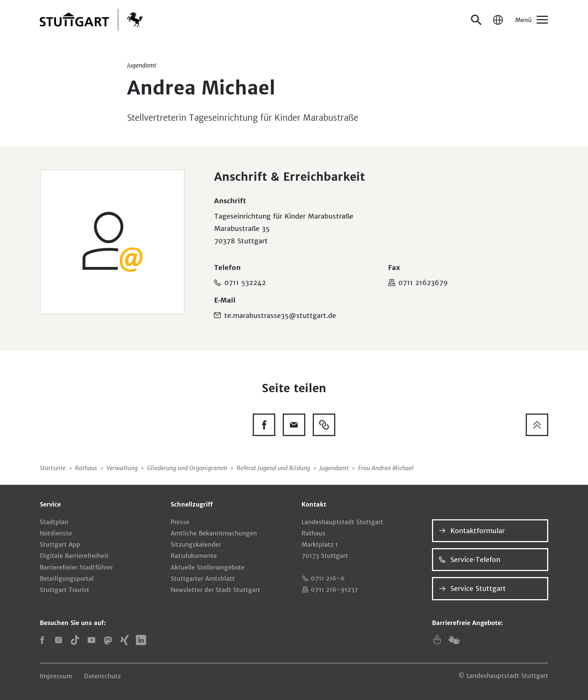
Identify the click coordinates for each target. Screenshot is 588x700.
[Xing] (124, 640)
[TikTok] (75, 640)
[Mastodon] (108, 640)
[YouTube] (91, 640)
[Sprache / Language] (498, 20)
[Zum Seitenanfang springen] (537, 425)
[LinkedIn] (141, 640)
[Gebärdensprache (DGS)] (454, 640)
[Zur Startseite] (91, 20)
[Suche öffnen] (476, 20)
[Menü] (531, 20)
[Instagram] (58, 640)
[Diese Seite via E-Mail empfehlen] (294, 425)
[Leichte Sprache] (437, 640)
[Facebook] (42, 640)
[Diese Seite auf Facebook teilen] (264, 425)
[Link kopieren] (324, 425)
